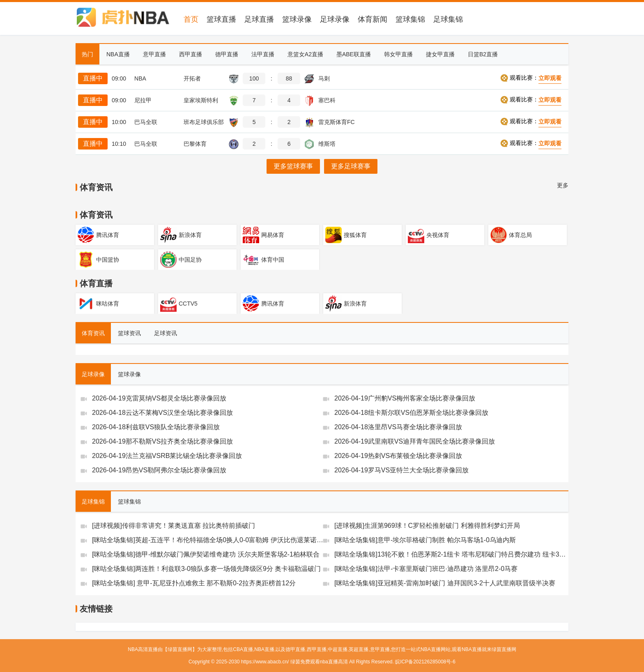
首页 (191, 19)
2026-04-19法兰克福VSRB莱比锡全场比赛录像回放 (167, 456)
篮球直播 (221, 19)
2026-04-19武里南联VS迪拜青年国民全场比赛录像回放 (415, 441)
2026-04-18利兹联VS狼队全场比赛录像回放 (156, 427)
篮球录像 (297, 19)
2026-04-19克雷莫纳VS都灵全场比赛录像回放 (159, 398)
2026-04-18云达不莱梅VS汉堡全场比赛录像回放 (162, 413)
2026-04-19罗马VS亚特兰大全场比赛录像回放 (401, 470)
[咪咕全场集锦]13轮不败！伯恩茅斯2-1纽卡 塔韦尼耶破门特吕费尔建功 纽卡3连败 (453, 554)
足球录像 (335, 19)
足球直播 (259, 19)
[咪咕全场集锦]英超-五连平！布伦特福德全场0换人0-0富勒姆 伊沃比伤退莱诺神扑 (211, 540)
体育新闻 (373, 19)
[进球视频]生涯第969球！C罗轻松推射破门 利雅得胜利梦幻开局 (427, 526)
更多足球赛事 (351, 166)
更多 (563, 185)
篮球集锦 (410, 19)
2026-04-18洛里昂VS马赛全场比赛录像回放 (398, 427)
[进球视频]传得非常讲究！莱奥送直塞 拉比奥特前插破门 (174, 526)
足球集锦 (448, 19)
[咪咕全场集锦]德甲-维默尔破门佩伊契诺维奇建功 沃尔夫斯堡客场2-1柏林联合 (206, 554)
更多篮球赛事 (293, 166)
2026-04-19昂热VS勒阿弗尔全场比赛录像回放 (159, 470)
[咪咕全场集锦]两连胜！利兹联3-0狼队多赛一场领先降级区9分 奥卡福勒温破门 (206, 569)
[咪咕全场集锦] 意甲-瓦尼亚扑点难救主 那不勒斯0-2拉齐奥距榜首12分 (194, 583)
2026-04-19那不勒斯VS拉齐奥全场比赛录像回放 (162, 441)
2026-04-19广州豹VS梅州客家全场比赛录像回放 (405, 398)
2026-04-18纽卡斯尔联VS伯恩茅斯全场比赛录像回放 (411, 413)
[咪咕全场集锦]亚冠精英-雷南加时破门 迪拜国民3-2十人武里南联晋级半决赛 (445, 583)
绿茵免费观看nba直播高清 (319, 662)
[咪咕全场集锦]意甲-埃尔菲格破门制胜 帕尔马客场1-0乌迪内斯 (425, 540)
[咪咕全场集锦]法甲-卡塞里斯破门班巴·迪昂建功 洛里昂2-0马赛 (426, 569)
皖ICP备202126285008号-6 (425, 662)
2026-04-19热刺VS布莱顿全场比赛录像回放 (398, 456)
